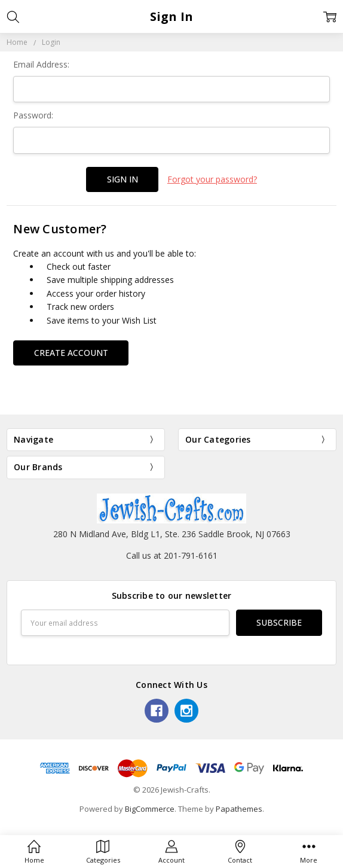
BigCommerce (150, 809)
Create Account (71, 353)
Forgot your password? (212, 179)
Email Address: (41, 64)
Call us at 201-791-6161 (172, 555)
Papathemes (239, 809)
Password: (33, 115)
